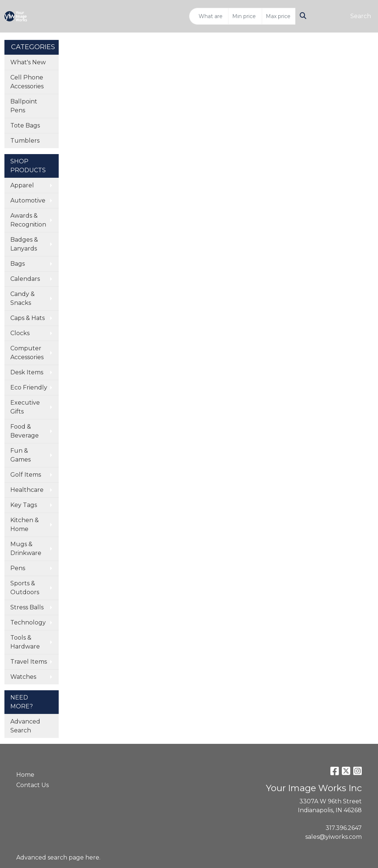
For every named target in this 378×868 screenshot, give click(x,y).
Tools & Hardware (25, 642)
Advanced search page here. (58, 857)
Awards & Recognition (28, 220)
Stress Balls (27, 607)
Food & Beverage (25, 431)
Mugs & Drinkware (26, 549)
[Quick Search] (209, 16)
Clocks (20, 333)
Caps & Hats (28, 318)
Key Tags (24, 505)
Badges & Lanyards (24, 244)
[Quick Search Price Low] (245, 16)
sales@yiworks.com (334, 837)
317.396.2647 (344, 828)
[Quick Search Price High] (279, 16)
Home (25, 775)
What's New (28, 62)
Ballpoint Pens (24, 106)
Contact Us (32, 785)
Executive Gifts (25, 407)
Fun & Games (20, 455)
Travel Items (29, 662)
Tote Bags (25, 125)
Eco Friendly (29, 387)
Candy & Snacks (23, 298)
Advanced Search (25, 726)
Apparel (22, 185)
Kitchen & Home (25, 525)
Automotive (28, 200)
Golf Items (26, 475)
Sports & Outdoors (25, 588)
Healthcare (27, 490)
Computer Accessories (27, 353)
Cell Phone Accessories (27, 82)
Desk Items (27, 372)
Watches (23, 677)
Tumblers (25, 141)
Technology (28, 622)
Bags (18, 264)
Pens (18, 568)
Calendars (25, 279)
